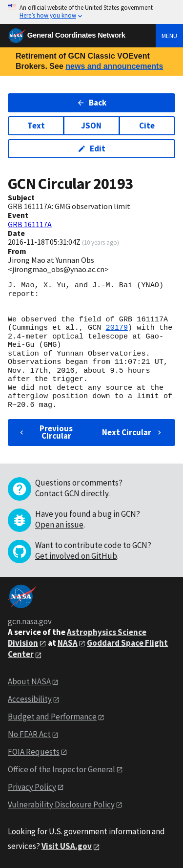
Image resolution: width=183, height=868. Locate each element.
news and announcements (114, 66)
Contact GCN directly (72, 493)
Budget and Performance (52, 717)
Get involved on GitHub (76, 556)
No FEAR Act (29, 734)
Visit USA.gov (67, 846)
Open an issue (59, 525)
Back (91, 103)
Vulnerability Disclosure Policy (61, 804)
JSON (91, 126)
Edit (91, 148)
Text (36, 126)
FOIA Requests (34, 752)
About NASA (29, 681)
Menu (169, 36)
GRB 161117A (30, 224)
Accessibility (30, 699)
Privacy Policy (32, 787)
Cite (147, 126)
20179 (117, 328)
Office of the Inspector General (61, 769)
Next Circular (133, 432)
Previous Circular (45, 432)
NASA (68, 643)
